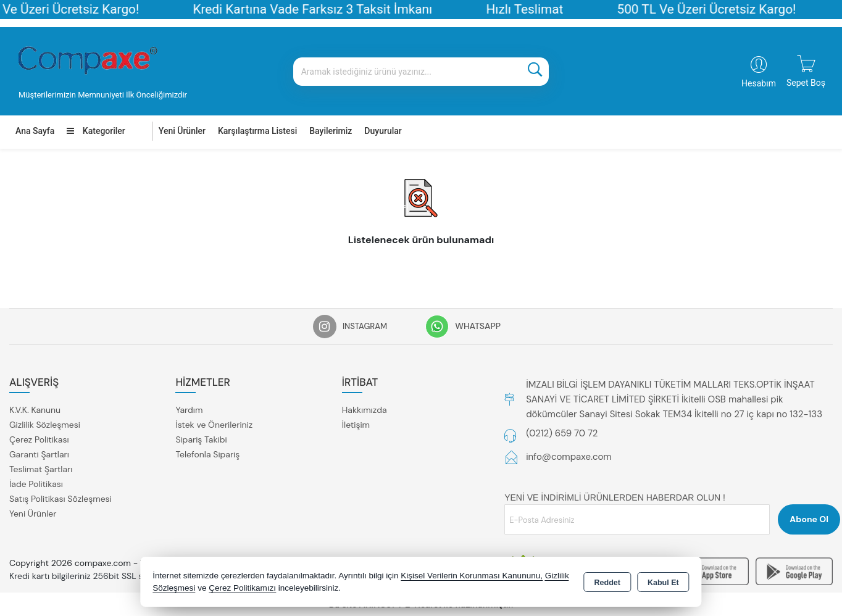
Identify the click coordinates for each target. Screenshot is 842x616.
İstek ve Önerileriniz (214, 425)
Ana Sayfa (35, 131)
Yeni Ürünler (33, 514)
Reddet (607, 583)
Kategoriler (96, 131)
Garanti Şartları (39, 454)
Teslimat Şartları (41, 469)
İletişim (356, 425)
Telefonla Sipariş (207, 454)
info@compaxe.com (569, 457)
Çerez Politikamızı (242, 588)
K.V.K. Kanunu (35, 410)
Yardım (189, 410)
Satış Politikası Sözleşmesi (60, 499)
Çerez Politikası (39, 439)
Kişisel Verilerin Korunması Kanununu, (472, 576)
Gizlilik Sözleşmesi (45, 425)
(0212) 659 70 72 (562, 433)
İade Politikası (36, 484)
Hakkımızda (365, 410)
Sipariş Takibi (201, 439)
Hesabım (759, 83)
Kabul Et (663, 583)
